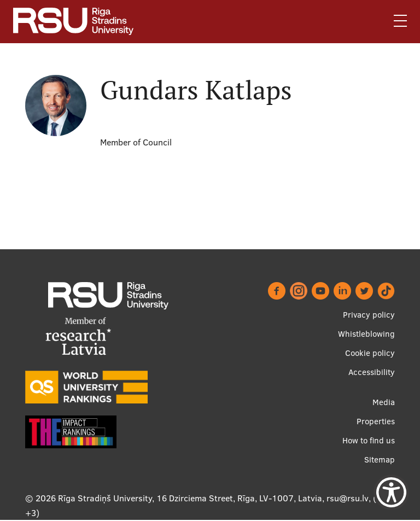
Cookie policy (370, 353)
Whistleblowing (366, 334)
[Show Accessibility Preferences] (391, 492)
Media (384, 402)
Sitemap (380, 459)
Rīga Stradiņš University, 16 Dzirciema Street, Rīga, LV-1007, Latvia (190, 498)
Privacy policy (369, 315)
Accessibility (372, 372)
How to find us (369, 440)
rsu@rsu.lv (348, 498)
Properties (376, 421)
